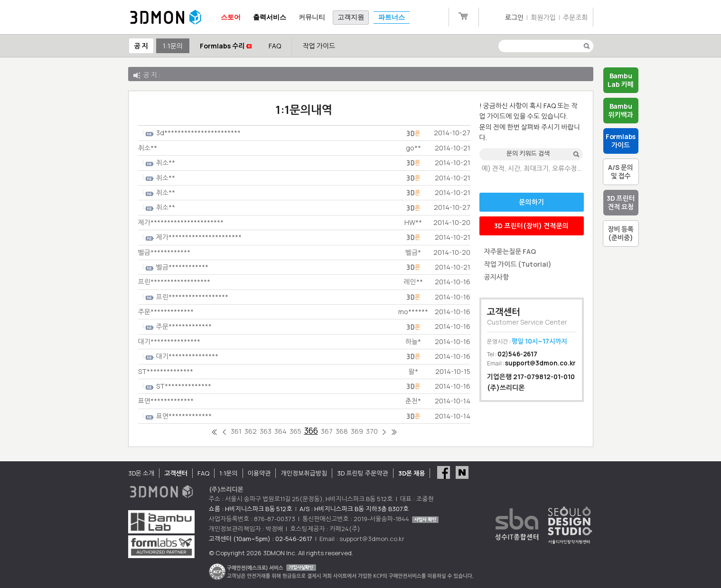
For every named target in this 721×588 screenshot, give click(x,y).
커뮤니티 (312, 17)
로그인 (514, 17)
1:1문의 (173, 46)
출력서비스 (270, 17)
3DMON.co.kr (166, 18)
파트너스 (392, 17)
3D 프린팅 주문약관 (363, 473)
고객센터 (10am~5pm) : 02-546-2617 (261, 539)
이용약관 (259, 473)
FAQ (275, 46)
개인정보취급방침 (304, 473)
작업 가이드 (319, 46)
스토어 (231, 17)
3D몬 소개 (141, 473)
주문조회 (576, 17)
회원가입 (543, 17)
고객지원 (351, 17)
